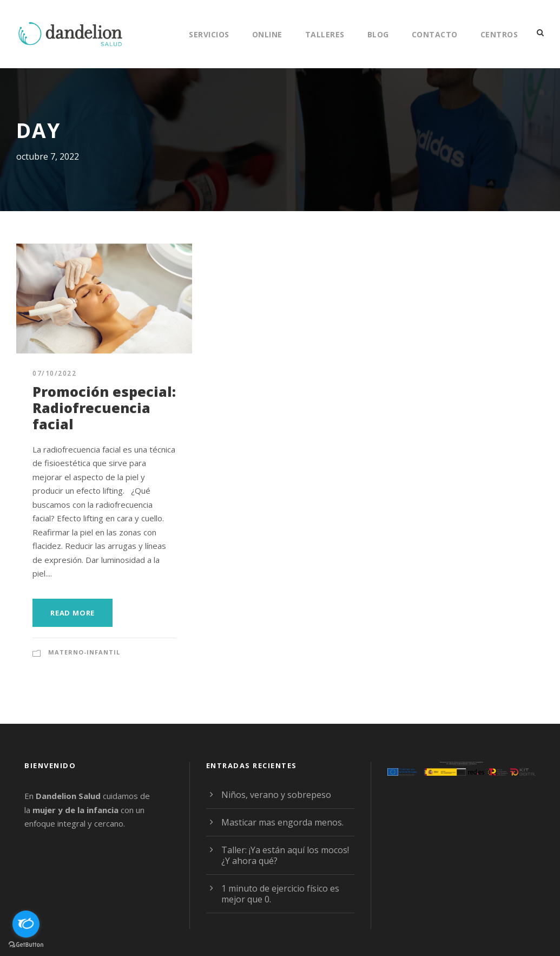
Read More (73, 613)
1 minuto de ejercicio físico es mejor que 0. (280, 894)
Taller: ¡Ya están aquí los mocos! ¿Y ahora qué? (285, 855)
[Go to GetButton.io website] (26, 945)
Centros (499, 34)
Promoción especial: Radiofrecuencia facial (104, 408)
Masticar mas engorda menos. (282, 822)
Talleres (325, 34)
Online (267, 34)
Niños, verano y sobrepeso (276, 795)
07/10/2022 (54, 373)
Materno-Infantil (84, 652)
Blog (378, 34)
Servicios (209, 34)
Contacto (435, 34)
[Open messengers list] (26, 924)
